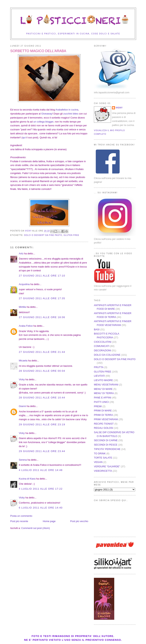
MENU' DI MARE (103, 389)
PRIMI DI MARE (103, 411)
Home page (49, 521)
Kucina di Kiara (27, 479)
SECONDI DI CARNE (106, 440)
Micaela (23, 361)
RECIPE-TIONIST (104, 424)
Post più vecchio (79, 521)
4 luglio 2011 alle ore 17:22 (41, 489)
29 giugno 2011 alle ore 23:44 (42, 451)
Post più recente (19, 521)
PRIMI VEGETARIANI (106, 419)
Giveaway (47, 114)
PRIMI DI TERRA (103, 415)
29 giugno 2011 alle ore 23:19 (42, 424)
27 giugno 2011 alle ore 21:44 (42, 352)
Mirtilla (22, 307)
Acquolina (24, 284)
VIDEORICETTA (103, 471)
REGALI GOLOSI (104, 428)
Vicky (22, 379)
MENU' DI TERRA (104, 393)
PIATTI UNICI (101, 402)
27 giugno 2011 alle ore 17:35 (42, 298)
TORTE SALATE (103, 458)
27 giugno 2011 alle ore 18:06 (42, 317)
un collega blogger (43, 122)
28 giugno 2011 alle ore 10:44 (42, 398)
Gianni (22, 406)
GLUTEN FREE (71, 235)
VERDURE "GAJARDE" (107, 466)
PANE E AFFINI (103, 398)
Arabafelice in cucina (67, 110)
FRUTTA (99, 367)
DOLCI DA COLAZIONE (107, 355)
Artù (21, 253)
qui (24, 137)
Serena (23, 460)
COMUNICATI (102, 346)
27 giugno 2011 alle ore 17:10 (42, 276)
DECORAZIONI (102, 350)
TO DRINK (100, 453)
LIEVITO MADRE (103, 380)
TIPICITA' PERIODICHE (107, 449)
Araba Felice (26, 326)
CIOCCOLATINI (103, 342)
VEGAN (98, 462)
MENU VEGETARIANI (106, 385)
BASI (97, 329)
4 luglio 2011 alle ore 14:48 (41, 470)
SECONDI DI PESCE (106, 445)
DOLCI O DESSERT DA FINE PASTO (43, 235)
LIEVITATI (99, 376)
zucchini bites (71, 114)
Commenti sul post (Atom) (36, 528)
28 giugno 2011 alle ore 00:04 (42, 371)
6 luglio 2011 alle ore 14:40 (41, 508)
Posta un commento (21, 516)
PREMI (98, 406)
